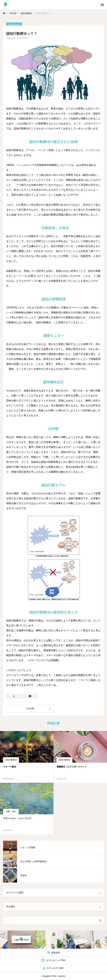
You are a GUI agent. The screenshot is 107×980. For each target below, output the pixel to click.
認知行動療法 (11, 760)
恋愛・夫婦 (11, 811)
